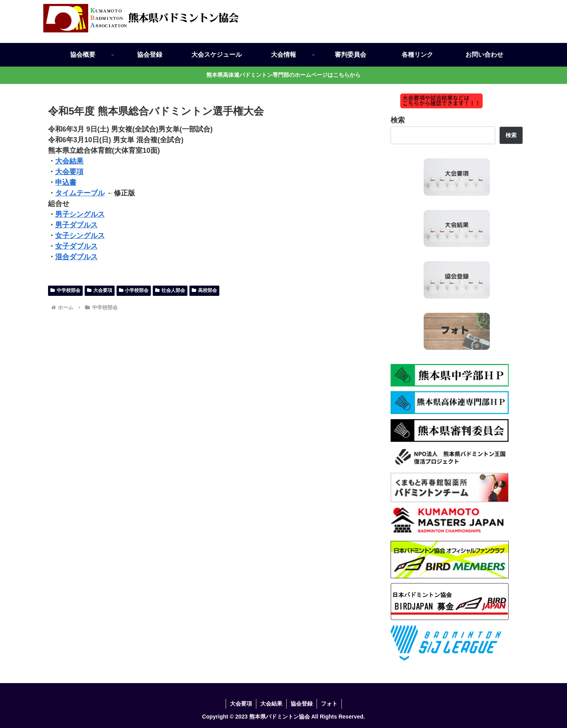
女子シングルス (80, 236)
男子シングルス (80, 214)
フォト (329, 704)
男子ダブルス (76, 225)
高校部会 (204, 290)
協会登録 (302, 704)
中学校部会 (65, 290)
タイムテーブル (80, 193)
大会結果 (69, 161)
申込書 (66, 182)
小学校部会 (134, 290)
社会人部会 (170, 290)
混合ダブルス (76, 257)
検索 (398, 120)
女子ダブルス (76, 246)
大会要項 (69, 172)
